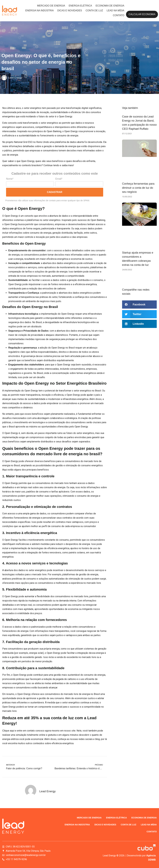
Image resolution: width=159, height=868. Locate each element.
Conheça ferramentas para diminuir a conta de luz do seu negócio (138, 188)
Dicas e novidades (70, 11)
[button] (139, 305)
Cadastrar (55, 192)
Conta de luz (94, 11)
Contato (119, 15)
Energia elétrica (80, 6)
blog (97, 739)
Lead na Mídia (115, 11)
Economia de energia (110, 6)
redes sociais (86, 739)
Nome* (10, 179)
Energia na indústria (39, 11)
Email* (59, 179)
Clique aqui (8, 731)
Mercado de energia (51, 6)
